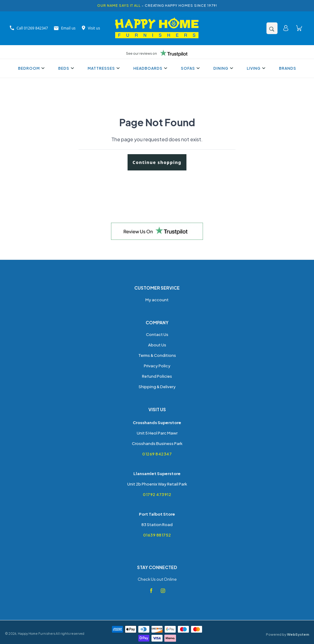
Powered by (287, 634)
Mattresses (103, 68)
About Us (157, 345)
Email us (65, 28)
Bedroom (31, 68)
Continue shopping (157, 162)
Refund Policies (157, 376)
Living (255, 68)
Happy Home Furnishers (36, 634)
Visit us (91, 28)
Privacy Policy (157, 366)
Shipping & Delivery (157, 387)
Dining (222, 68)
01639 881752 (157, 535)
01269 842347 (157, 454)
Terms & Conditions (157, 355)
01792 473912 (157, 494)
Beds (65, 68)
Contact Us (157, 334)
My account (157, 300)
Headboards (149, 68)
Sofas (190, 68)
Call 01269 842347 (29, 28)
